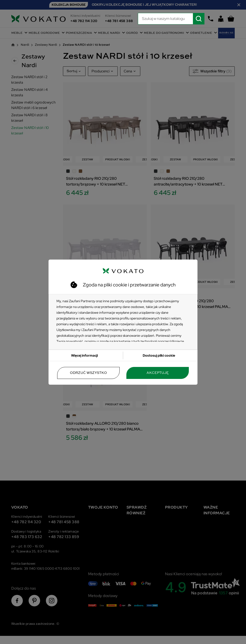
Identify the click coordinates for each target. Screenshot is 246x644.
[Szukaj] (171, 19)
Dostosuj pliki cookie (159, 355)
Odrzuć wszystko (88, 373)
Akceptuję (158, 373)
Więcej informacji (84, 355)
